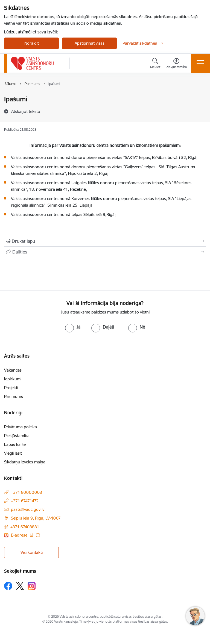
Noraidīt (32, 43)
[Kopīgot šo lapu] (105, 252)
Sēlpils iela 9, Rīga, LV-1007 (36, 518)
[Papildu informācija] (38, 535)
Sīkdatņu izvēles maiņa (25, 462)
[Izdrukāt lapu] (105, 241)
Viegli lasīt (13, 453)
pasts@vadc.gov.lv (28, 509)
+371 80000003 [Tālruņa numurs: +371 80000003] (27, 492)
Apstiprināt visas (90, 43)
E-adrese (20, 535)
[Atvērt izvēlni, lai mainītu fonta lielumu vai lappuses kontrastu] (176, 64)
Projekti (11, 388)
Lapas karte (15, 444)
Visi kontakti (32, 552)
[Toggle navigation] (200, 63)
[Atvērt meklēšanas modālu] (155, 64)
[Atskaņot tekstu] (26, 111)
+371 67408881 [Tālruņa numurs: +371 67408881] (25, 527)
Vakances (13, 370)
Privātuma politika (21, 427)
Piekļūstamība (17, 436)
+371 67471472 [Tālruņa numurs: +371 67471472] (25, 501)
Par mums (14, 396)
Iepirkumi (13, 379)
